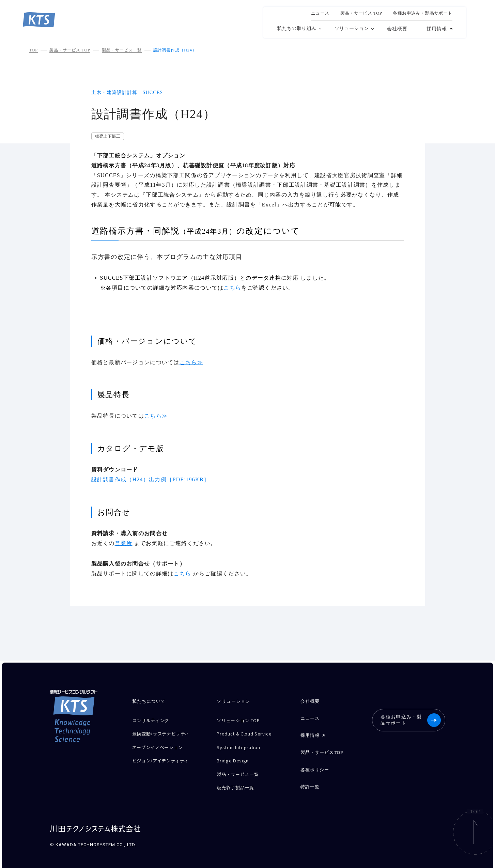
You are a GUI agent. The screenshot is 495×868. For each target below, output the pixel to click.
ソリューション (352, 28)
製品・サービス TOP (70, 50)
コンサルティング (153, 720)
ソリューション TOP (242, 720)
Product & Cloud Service (249, 732)
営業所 (124, 543)
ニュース (320, 13)
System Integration (242, 743)
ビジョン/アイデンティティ (165, 755)
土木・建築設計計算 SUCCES (127, 92)
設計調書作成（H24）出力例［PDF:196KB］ (151, 479)
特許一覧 (310, 780)
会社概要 (397, 29)
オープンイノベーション (161, 743)
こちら (232, 288)
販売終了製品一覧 (238, 779)
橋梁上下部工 (108, 136)
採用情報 (437, 29)
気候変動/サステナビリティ (165, 732)
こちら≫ (191, 362)
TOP (34, 50)
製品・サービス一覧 (122, 50)
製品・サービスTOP (322, 748)
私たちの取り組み (297, 28)
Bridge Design (235, 755)
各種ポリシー (314, 764)
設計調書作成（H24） (175, 50)
